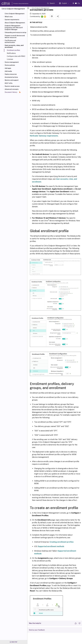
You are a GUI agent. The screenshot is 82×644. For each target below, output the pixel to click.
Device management (12, 62)
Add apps (8, 68)
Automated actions (11, 77)
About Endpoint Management (15, 23)
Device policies (10, 65)
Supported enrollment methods (51, 546)
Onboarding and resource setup (15, 32)
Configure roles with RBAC (16, 56)
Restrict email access (12, 86)
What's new (9, 17)
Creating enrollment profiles (62, 542)
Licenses (10, 59)
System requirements (12, 20)
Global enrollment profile (40, 27)
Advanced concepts (12, 89)
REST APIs (9, 83)
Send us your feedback (37, 630)
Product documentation (18, 4)
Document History (13, 92)
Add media (8, 71)
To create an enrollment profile (42, 35)
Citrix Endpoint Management (15, 14)
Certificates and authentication (10, 41)
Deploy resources (11, 74)
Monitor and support (12, 80)
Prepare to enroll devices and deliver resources (15, 37)
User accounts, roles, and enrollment (14, 46)
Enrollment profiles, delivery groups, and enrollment (49, 31)
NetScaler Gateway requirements (44, 136)
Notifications (11, 53)
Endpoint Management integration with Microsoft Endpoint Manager (14, 28)
